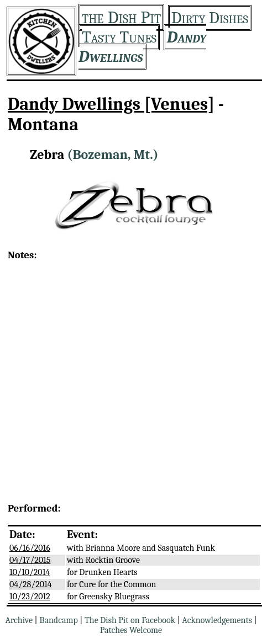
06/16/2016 (30, 548)
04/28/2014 (31, 584)
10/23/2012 (30, 597)
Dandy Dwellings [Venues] (111, 104)
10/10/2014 (30, 572)
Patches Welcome (131, 630)
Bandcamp (59, 620)
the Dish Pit (121, 17)
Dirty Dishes (210, 18)
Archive (19, 620)
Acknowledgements (217, 620)
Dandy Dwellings (142, 47)
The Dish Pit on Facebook (130, 620)
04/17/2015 (30, 560)
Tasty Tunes (119, 37)
